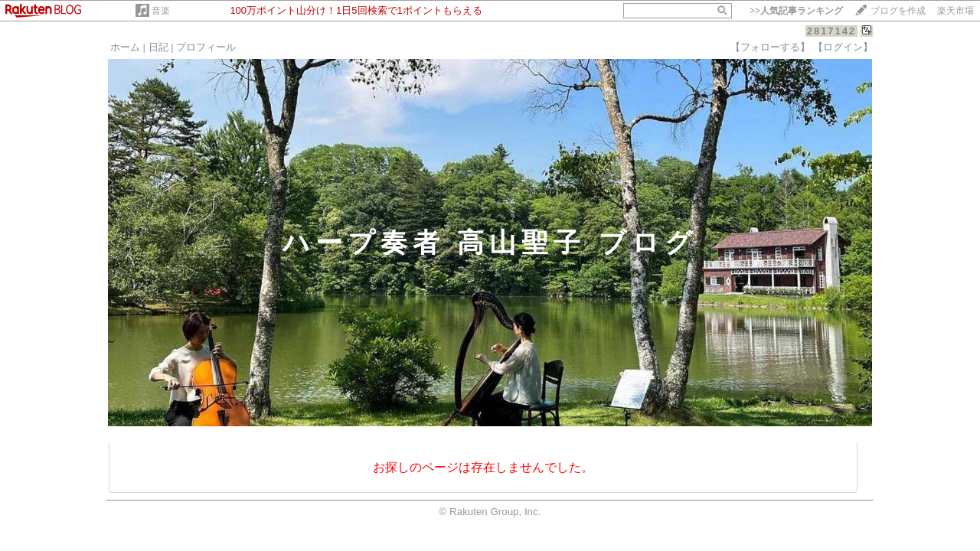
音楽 (161, 11)
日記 (158, 47)
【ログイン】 (843, 47)
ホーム (125, 47)
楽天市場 (955, 11)
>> (796, 11)
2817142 (832, 31)
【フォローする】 (770, 47)
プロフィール (206, 47)
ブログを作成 (898, 11)
